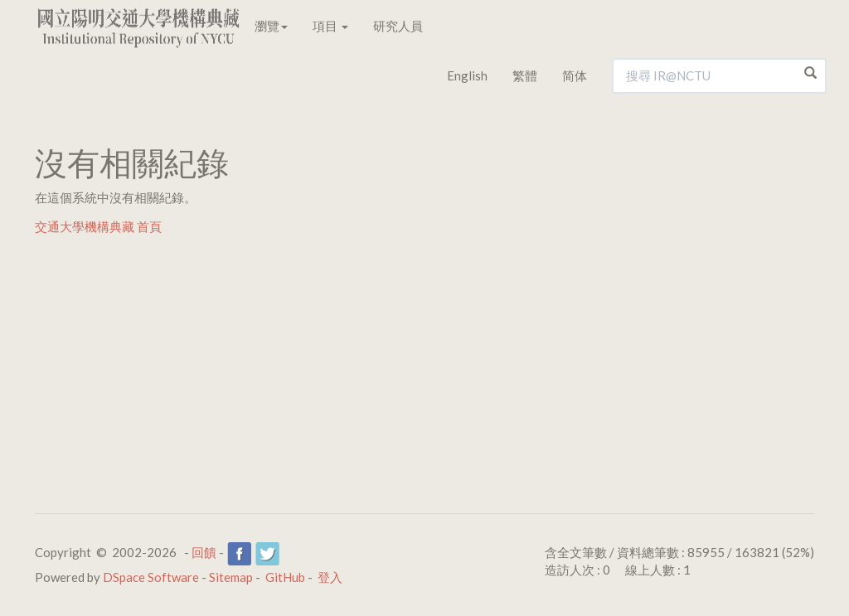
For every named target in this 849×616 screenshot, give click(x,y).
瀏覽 (271, 26)
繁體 (525, 75)
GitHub (285, 577)
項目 (330, 26)
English (467, 75)
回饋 (204, 552)
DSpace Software (151, 577)
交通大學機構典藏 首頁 (98, 226)
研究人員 (398, 26)
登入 (330, 577)
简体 (575, 75)
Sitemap (231, 577)
